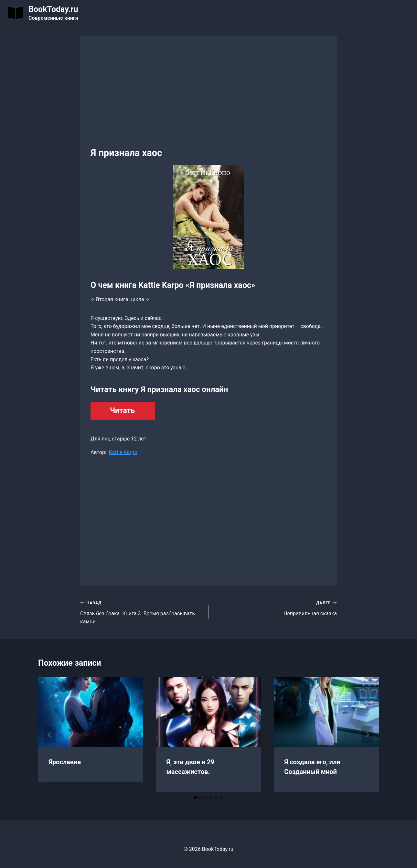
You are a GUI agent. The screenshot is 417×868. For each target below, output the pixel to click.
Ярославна (65, 762)
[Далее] (367, 735)
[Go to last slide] (50, 735)
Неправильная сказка (275, 608)
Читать (122, 411)
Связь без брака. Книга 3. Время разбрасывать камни (142, 612)
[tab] (196, 798)
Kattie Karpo (123, 452)
